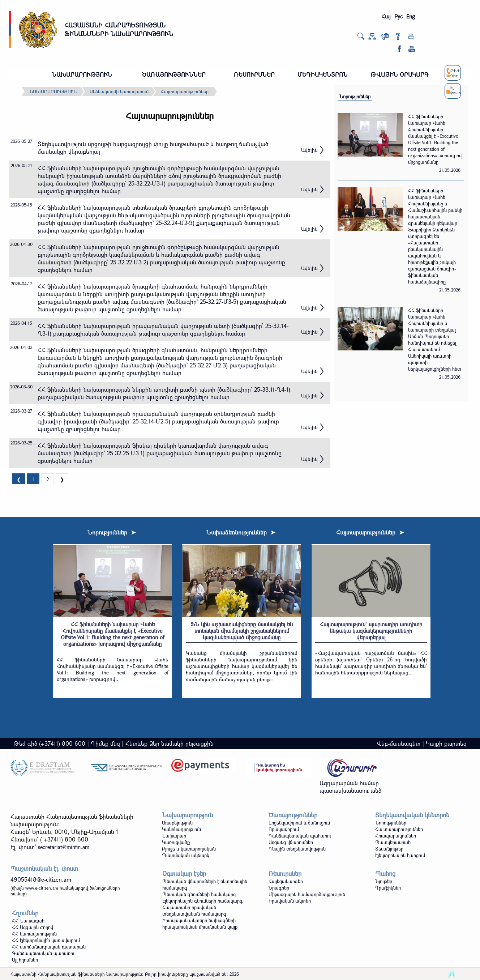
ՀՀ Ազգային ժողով (33, 927)
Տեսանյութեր (389, 849)
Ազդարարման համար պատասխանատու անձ (351, 787)
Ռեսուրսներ (285, 874)
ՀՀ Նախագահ (28, 921)
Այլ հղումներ (25, 960)
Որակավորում (284, 829)
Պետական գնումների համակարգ (199, 894)
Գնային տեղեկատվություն (297, 849)
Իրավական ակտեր (290, 901)
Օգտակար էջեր (184, 874)
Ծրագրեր (279, 888)
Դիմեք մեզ (105, 743)
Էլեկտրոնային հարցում (400, 855)
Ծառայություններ (293, 815)
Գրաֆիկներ (388, 888)
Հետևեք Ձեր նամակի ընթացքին (170, 743)
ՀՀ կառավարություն (34, 934)
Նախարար (174, 836)
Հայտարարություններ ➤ (370, 532)
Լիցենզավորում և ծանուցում (299, 823)
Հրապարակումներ (396, 836)
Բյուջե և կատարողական (189, 849)
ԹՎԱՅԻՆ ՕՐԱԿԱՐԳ (400, 74)
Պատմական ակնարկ (186, 855)
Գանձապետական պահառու (300, 836)
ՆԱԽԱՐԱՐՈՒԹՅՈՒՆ (82, 74)
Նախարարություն (187, 815)
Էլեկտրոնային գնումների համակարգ (202, 901)
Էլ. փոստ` (50, 847)
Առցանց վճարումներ (291, 842)
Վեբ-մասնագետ (398, 743)
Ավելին (309, 150)
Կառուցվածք (176, 842)
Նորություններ (355, 97)
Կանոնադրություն (181, 829)
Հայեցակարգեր (286, 881)
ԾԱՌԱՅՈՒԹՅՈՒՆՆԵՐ (174, 74)
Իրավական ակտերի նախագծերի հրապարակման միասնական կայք (200, 924)
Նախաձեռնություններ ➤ (241, 532)
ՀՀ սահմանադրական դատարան (49, 947)
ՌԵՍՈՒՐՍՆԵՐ (254, 74)
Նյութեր (384, 881)
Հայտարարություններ (185, 91)
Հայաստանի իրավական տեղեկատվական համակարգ (194, 911)
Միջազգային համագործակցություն (307, 894)
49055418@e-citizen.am (41, 879)
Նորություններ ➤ (112, 532)
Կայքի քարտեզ (446, 743)
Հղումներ (25, 913)
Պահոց (385, 874)
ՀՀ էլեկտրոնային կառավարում (46, 940)
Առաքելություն (177, 823)
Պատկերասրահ (393, 842)
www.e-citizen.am (42, 888)
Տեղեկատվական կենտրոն (412, 815)
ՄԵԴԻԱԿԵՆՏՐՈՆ (323, 74)
